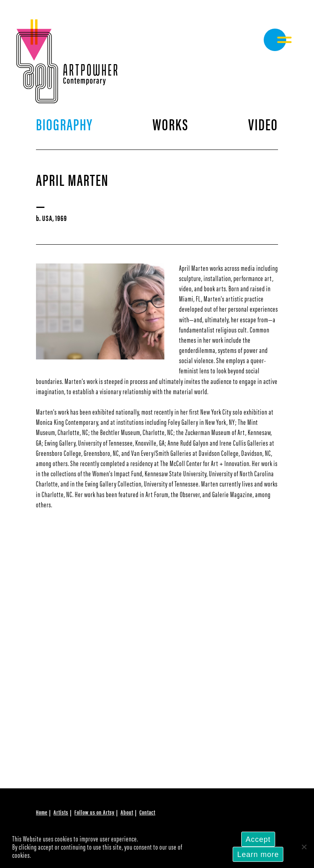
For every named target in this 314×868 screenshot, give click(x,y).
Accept (258, 839)
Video (263, 124)
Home (42, 812)
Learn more (258, 855)
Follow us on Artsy (94, 812)
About (127, 812)
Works (170, 124)
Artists (61, 812)
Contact (147, 812)
